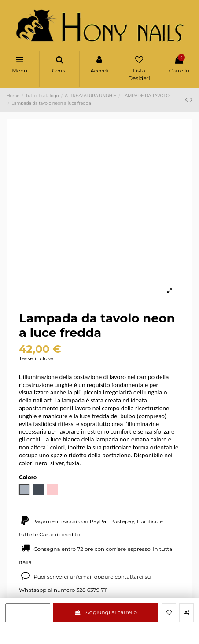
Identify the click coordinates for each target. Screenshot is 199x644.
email (85, 577)
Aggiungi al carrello (106, 612)
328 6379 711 (92, 590)
